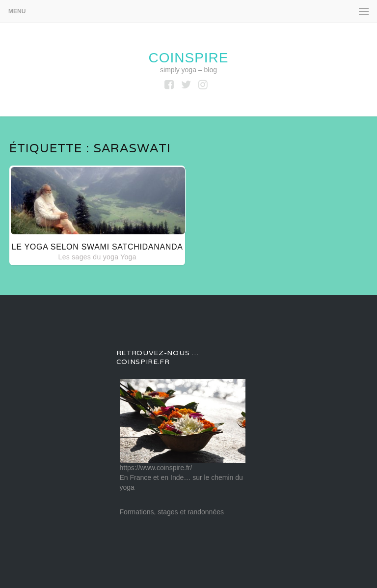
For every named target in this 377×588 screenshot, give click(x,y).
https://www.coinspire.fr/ (156, 468)
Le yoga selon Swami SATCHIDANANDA (97, 247)
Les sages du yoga (89, 257)
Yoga (128, 257)
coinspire (188, 58)
